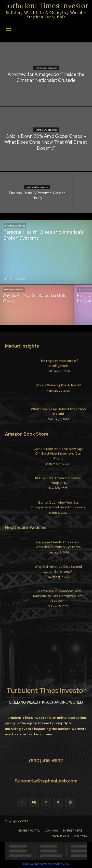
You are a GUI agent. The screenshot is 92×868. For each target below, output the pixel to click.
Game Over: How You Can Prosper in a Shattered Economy (58, 505)
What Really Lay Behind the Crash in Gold (58, 411)
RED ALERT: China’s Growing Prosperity (58, 480)
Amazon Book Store (27, 434)
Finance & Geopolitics (46, 68)
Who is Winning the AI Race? (58, 385)
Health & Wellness (15, 226)
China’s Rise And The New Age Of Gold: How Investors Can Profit (58, 453)
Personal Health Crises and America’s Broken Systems (58, 545)
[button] (8, 29)
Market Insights (22, 346)
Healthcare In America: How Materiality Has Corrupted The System (58, 596)
